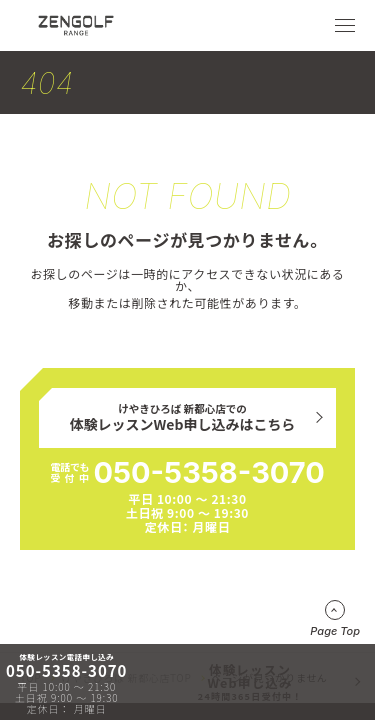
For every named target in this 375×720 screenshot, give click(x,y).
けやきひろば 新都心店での (183, 418)
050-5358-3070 (208, 472)
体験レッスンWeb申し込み (250, 682)
